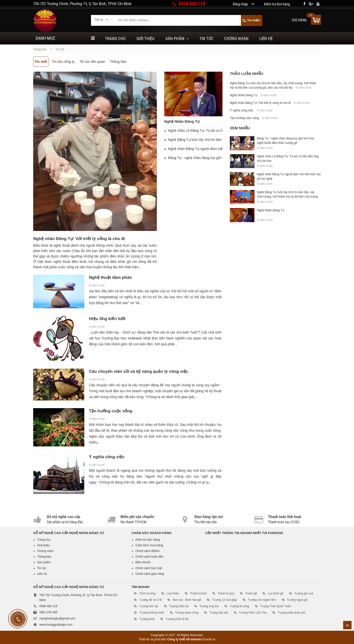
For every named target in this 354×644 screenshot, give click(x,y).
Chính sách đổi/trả (147, 551)
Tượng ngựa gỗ (297, 600)
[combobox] (102, 18)
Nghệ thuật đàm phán (111, 277)
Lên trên (347, 625)
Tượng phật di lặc (177, 619)
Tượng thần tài (179, 606)
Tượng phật (147, 619)
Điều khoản (143, 562)
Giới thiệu (146, 39)
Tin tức (206, 39)
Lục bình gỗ (276, 593)
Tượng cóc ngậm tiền (262, 600)
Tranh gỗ (251, 593)
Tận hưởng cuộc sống (111, 411)
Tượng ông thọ (209, 606)
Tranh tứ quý (226, 593)
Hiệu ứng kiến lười (107, 319)
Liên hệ (266, 39)
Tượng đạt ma (219, 613)
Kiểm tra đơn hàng (148, 540)
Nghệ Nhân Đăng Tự (182, 121)
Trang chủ (115, 39)
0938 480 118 (192, 4)
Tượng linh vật (149, 606)
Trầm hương (147, 593)
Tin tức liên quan (92, 62)
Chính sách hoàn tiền (149, 557)
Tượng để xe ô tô (150, 600)
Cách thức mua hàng (149, 545)
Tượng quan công (187, 613)
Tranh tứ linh (198, 593)
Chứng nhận (236, 39)
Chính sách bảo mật (149, 568)
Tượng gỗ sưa (304, 593)
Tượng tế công (240, 606)
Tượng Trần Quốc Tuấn (276, 606)
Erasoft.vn (209, 639)
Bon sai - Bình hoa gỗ (187, 600)
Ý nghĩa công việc (107, 457)
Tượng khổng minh (152, 613)
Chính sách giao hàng (150, 574)
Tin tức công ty (63, 62)
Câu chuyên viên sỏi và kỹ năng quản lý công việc (139, 371)
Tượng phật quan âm (292, 613)
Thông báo (118, 62)
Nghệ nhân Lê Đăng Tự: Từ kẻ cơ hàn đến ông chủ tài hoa (213, 131)
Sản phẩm (175, 39)
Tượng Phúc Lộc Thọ (253, 613)
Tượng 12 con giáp (225, 600)
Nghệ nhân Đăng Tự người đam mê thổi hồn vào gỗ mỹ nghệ (215, 149)
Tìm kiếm (253, 20)
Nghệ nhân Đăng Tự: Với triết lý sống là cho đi (79, 239)
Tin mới (41, 62)
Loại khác (173, 593)
